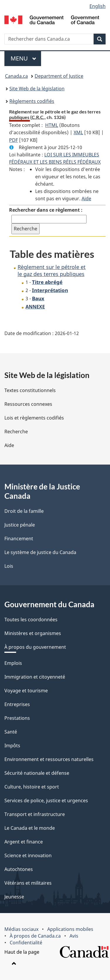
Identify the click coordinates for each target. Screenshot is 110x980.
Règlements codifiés (32, 101)
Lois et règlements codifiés (34, 418)
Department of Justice (59, 76)
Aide (86, 199)
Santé (11, 732)
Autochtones (19, 869)
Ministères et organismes (33, 633)
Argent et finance (24, 842)
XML (78, 132)
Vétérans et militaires (28, 883)
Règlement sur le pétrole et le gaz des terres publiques (52, 270)
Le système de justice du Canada (40, 552)
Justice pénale (20, 525)
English (98, 6)
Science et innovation (28, 855)
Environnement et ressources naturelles (49, 759)
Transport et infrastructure (35, 814)
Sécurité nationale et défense (37, 773)
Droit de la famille (24, 511)
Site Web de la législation (37, 89)
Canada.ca (16, 76)
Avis (74, 936)
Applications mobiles (70, 929)
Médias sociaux (21, 929)
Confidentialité (26, 943)
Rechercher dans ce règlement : (46, 210)
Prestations (17, 718)
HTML (52, 125)
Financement (19, 539)
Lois (9, 566)
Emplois (13, 663)
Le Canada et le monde (30, 828)
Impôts (12, 746)
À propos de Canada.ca (35, 936)
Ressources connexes (28, 404)
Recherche (16, 432)
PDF (13, 140)
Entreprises (17, 704)
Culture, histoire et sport (32, 787)
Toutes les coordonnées (31, 620)
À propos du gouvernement (35, 647)
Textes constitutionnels (30, 390)
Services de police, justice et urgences (46, 800)
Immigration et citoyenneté (35, 677)
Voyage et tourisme (26, 691)
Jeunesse (14, 897)
